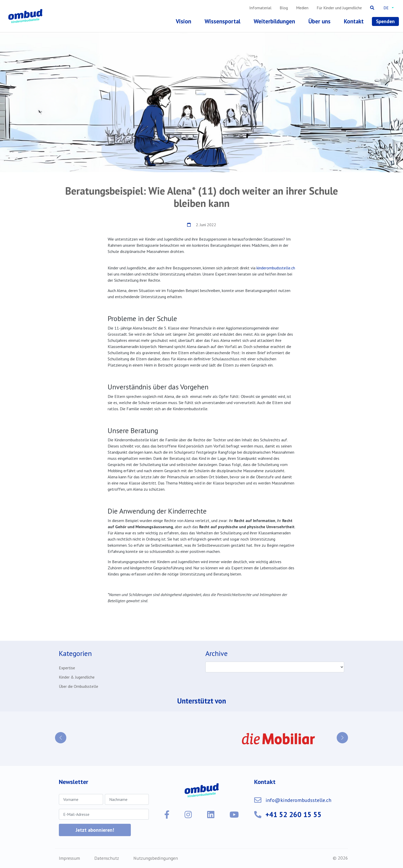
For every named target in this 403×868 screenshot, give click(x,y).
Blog (284, 8)
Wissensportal (222, 21)
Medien (302, 8)
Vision (184, 21)
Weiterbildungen (274, 21)
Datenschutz (107, 858)
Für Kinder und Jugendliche (339, 8)
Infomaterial (260, 8)
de (386, 8)
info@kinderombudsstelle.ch (298, 800)
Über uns (319, 21)
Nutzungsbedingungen (156, 858)
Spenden (385, 21)
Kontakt (354, 21)
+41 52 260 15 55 (294, 814)
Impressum (69, 858)
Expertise (67, 668)
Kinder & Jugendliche (77, 677)
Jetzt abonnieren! (95, 830)
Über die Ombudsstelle (79, 686)
